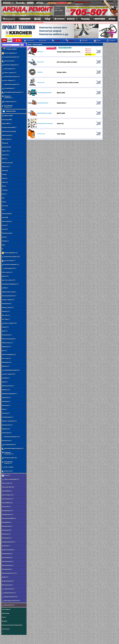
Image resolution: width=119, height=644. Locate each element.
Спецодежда (5, 190)
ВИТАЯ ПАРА (40, 72)
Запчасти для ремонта (7, 214)
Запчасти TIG (5, 229)
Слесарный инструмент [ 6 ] (9, 102)
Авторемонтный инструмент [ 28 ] (11, 57)
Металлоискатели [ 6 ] (7, 441)
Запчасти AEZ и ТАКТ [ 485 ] (8, 487)
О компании (29, 41)
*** (3, 633)
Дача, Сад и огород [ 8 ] (8, 61)
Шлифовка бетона (6, 429)
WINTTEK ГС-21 (40, 52)
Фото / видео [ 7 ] (6, 319)
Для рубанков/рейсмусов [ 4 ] (9, 542)
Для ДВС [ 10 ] (5, 577)
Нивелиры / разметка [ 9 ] (8, 308)
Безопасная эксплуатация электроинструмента (12, 625)
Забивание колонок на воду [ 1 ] (9, 292)
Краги (3, 198)
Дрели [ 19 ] (5, 331)
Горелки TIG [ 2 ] (6, 155)
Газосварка (4, 174)
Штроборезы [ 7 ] (6, 366)
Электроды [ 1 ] (5, 241)
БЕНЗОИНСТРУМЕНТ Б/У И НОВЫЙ (44, 113)
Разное (3, 210)
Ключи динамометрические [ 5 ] (9, 296)
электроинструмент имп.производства (45, 123)
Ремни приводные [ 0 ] (7, 569)
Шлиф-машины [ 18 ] (7, 362)
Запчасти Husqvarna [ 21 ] (8, 499)
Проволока (4, 237)
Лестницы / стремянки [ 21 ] (8, 300)
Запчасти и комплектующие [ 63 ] (11, 479)
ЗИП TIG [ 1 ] (5, 159)
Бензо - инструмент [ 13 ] (9, 81)
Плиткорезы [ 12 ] (6, 311)
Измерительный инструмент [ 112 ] (11, 437)
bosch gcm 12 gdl (41, 82)
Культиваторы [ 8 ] (6, 401)
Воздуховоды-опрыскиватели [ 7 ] (9, 394)
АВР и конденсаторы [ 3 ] (7, 585)
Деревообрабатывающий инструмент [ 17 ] (13, 92)
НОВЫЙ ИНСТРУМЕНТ (9, 112)
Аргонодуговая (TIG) (6, 147)
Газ (3, 249)
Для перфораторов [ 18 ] (7, 515)
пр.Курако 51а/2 (79, 4)
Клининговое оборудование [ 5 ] (10, 65)
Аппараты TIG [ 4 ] (6, 151)
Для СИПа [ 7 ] (5, 288)
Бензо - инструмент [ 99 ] (9, 374)
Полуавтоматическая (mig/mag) (9, 131)
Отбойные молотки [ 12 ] (7, 343)
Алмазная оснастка (7, 471)
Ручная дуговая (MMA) (7, 120)
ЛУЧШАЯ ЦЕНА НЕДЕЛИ (9, 49)
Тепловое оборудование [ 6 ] (9, 53)
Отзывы (97, 41)
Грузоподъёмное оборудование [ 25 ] (10, 284)
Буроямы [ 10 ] (5, 276)
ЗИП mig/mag (5, 143)
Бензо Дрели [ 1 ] (6, 378)
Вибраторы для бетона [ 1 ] (8, 386)
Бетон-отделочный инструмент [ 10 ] (7, 106)
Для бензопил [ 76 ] (6, 534)
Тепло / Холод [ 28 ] (6, 358)
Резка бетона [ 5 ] (6, 413)
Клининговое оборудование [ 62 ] (11, 265)
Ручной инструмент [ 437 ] (9, 269)
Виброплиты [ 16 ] (6, 390)
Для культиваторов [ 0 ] (7, 554)
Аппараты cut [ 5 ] (6, 167)
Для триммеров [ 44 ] (7, 530)
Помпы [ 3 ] (5, 409)
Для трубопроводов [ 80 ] (9, 445)
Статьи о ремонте (6, 629)
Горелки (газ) (5, 182)
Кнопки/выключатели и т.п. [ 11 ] (9, 573)
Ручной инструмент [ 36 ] (9, 69)
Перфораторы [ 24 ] (6, 347)
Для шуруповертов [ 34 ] (7, 511)
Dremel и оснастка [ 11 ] (7, 272)
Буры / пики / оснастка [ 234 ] (9, 280)
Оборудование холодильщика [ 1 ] (7, 97)
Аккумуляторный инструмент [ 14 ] (11, 77)
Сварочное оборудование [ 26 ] (9, 354)
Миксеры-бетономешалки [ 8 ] (9, 339)
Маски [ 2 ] (4, 194)
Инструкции (5, 621)
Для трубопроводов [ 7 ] (8, 88)
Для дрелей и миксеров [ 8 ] (8, 550)
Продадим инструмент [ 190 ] (10, 597)
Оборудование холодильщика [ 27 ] (8, 453)
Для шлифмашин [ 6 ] (7, 522)
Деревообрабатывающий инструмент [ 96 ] (13, 449)
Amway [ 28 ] (6, 476)
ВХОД (115, 2)
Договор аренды (6, 613)
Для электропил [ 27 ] (7, 538)
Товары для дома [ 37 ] (8, 589)
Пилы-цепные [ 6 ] (6, 405)
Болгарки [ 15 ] (5, 327)
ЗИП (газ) (4, 186)
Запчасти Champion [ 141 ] (8, 495)
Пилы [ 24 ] (4, 351)
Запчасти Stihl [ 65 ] (6, 507)
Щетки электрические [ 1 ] (8, 565)
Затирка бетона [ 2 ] (6, 398)
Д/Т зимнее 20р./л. (41, 134)
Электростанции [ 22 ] (7, 433)
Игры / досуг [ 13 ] (6, 315)
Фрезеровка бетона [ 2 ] (7, 425)
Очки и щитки (5, 206)
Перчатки (4, 202)
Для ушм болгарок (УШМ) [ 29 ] (9, 518)
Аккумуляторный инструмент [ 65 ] (11, 370)
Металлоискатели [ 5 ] (7, 304)
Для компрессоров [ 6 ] (7, 526)
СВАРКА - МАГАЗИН (7, 116)
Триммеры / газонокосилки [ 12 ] (9, 421)
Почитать (4, 617)
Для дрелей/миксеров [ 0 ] (8, 581)
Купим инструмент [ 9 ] (8, 605)
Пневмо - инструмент (8, 467)
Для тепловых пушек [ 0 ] (8, 561)
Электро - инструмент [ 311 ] (9, 323)
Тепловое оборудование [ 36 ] (10, 253)
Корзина (42, 41)
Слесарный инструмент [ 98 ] (9, 458)
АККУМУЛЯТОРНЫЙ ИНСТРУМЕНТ (44, 93)
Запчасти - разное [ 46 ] (7, 483)
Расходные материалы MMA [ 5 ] (9, 127)
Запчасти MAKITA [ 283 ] (7, 503)
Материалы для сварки (7, 233)
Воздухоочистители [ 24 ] (9, 593)
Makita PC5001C (41, 62)
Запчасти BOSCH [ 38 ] (7, 491)
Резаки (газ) (5, 178)
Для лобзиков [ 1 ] (6, 546)
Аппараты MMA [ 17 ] (7, 124)
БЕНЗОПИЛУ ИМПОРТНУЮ (43, 103)
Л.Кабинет (111, 41)
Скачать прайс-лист (6, 609)
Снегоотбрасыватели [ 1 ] (8, 417)
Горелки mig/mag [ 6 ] (7, 139)
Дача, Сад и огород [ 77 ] (9, 261)
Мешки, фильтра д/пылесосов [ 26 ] (11, 601)
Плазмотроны (5, 171)
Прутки (4, 245)
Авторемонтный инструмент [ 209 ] (11, 257)
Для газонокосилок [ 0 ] (7, 558)
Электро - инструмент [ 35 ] (9, 73)
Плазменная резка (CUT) (7, 163)
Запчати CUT (5, 225)
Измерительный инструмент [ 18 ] (11, 85)
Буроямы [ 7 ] (5, 382)
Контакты (83, 41)
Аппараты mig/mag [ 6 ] (7, 135)
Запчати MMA (5, 217)
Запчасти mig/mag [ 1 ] (7, 221)
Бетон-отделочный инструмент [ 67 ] (7, 462)
